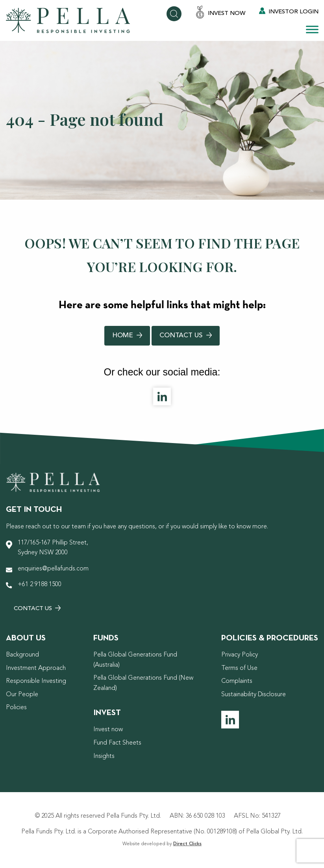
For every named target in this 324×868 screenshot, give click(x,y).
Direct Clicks (187, 844)
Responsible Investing (36, 681)
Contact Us (186, 336)
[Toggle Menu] (312, 29)
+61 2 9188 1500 (40, 585)
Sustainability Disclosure (254, 695)
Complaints (237, 681)
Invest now (108, 730)
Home (127, 336)
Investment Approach (36, 668)
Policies (16, 708)
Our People (22, 695)
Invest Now (220, 13)
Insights (104, 756)
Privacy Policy (240, 655)
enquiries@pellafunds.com (53, 569)
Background (22, 655)
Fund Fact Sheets (117, 743)
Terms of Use (239, 668)
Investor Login (289, 11)
